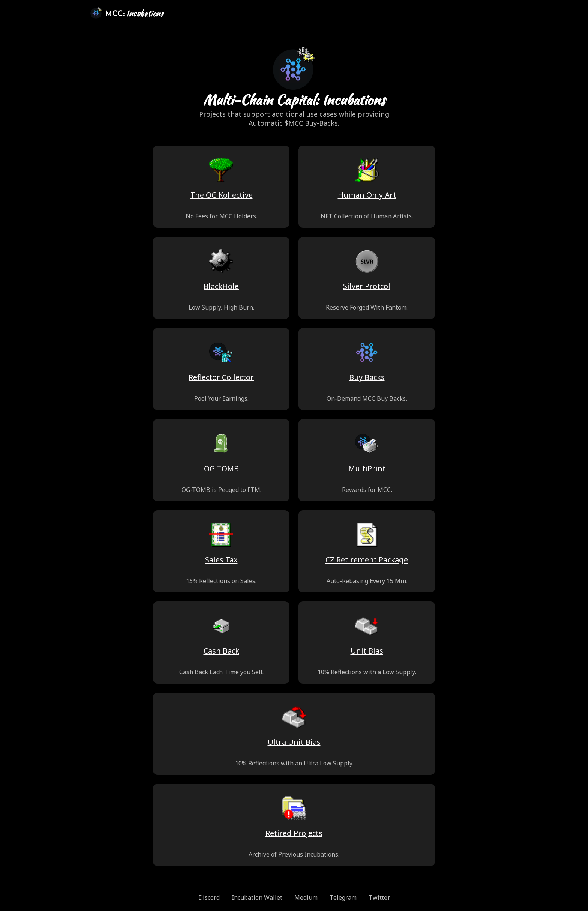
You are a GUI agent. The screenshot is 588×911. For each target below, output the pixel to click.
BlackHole (221, 286)
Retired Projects (294, 833)
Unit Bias (367, 651)
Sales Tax (221, 560)
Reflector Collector (221, 377)
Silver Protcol (367, 286)
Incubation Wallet (257, 897)
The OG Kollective (221, 195)
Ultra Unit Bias (294, 742)
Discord (209, 897)
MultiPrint (367, 468)
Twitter (379, 897)
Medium (306, 897)
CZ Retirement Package (367, 560)
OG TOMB (221, 468)
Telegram (343, 897)
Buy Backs (367, 377)
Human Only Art (367, 195)
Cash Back (221, 651)
